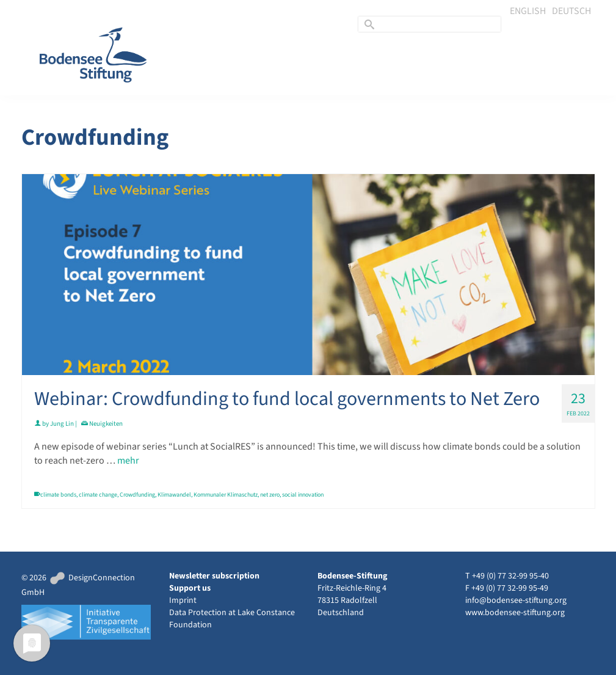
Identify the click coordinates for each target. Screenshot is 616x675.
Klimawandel (174, 495)
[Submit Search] (368, 24)
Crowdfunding (137, 495)
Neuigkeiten (106, 424)
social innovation (303, 495)
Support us (190, 588)
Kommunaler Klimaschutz (226, 495)
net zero (270, 495)
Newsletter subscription (214, 576)
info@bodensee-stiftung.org (516, 600)
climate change (98, 495)
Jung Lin (62, 424)
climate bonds (58, 495)
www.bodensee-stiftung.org (515, 613)
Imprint (183, 600)
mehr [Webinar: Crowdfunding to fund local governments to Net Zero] (128, 461)
